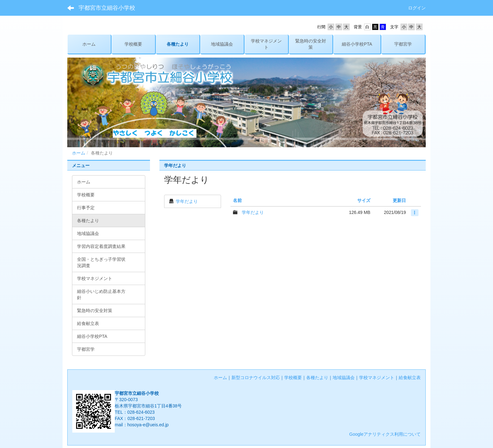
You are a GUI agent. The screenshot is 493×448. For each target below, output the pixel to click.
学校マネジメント (377, 378)
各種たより (317, 378)
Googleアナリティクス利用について (385, 434)
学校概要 (293, 378)
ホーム (79, 153)
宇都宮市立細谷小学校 (107, 8)
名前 (237, 200)
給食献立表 (410, 378)
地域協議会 (344, 378)
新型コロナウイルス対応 (256, 378)
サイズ (364, 200)
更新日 (399, 200)
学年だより (187, 201)
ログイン (417, 8)
